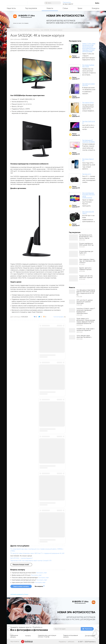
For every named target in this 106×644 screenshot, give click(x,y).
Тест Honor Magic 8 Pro (88, 160)
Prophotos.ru (92, 642)
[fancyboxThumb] (37, 73)
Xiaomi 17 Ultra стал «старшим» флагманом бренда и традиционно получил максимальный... (89, 58)
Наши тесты (11, 8)
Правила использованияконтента (71, 636)
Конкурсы (96, 8)
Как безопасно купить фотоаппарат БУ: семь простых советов (86, 237)
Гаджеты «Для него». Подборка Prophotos (85, 269)
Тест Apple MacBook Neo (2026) (88, 66)
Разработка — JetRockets (67, 642)
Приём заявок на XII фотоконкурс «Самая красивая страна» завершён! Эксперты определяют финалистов (86, 321)
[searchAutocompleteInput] (53, 3)
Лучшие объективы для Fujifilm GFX (86, 252)
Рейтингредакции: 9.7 (76, 57)
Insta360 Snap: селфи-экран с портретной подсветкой (86, 330)
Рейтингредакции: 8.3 (76, 153)
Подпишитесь (67, 2)
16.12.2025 (82, 264)
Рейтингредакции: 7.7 (76, 78)
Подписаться (88, 629)
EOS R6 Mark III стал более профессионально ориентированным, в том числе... (88, 220)
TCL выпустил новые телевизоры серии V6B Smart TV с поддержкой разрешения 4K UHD (37, 553)
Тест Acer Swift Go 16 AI (89, 122)
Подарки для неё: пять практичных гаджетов (86, 277)
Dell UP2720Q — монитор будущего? (21, 558)
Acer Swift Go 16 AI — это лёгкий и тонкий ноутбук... (89, 127)
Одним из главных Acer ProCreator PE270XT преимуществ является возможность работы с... (89, 206)
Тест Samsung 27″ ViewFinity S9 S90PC (89, 141)
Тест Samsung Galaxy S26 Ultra (89, 85)
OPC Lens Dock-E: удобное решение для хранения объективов (85, 302)
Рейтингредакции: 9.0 (76, 135)
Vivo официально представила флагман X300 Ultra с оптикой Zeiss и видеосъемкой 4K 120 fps (86, 292)
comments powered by (19, 594)
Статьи (65, 8)
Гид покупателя (31, 8)
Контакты (28, 636)
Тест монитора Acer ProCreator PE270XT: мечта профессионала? (89, 195)
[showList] (21, 565)
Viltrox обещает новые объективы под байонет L (84, 336)
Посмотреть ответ (42, 573)
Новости (50, 8)
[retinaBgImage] (73, 237)
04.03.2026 (82, 279)
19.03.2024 (82, 247)
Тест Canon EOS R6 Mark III (88, 212)
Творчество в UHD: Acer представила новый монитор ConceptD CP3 (31, 561)
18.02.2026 (82, 271)
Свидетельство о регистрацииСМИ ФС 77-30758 (47, 636)
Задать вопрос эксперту (21, 586)
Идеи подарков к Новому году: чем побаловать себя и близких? (87, 261)
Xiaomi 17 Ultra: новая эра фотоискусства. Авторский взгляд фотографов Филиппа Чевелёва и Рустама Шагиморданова (89, 47)
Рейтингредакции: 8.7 (76, 97)
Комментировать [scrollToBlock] (59, 317)
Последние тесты (75, 41)
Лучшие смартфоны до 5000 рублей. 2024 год (86, 244)
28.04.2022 (82, 240)
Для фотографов (90, 636)
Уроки (80, 8)
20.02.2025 (82, 255)
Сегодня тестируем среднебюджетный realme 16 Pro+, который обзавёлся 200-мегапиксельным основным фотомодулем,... (89, 111)
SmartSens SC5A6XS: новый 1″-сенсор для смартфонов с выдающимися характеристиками (86, 311)
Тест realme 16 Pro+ (88, 103)
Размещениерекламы (14, 636)
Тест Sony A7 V (87, 174)
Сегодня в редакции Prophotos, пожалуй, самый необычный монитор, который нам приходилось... (89, 148)
